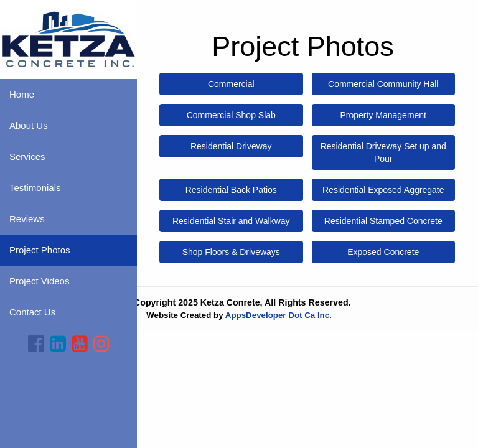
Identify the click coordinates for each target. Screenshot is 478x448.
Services (27, 156)
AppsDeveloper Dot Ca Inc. (279, 315)
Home (22, 94)
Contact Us (32, 312)
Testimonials (35, 188)
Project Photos (40, 250)
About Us (29, 125)
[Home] (68, 39)
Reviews (27, 219)
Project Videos (39, 281)
